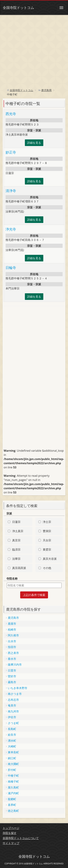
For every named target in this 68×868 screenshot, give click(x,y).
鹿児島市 (13, 618)
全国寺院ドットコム (18, 8)
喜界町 (12, 805)
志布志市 (13, 700)
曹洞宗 (47, 531)
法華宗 (16, 559)
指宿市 (12, 647)
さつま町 (13, 723)
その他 (47, 568)
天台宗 (47, 540)
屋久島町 (13, 787)
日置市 (12, 670)
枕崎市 (12, 630)
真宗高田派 (19, 568)
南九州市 (13, 711)
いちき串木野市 (18, 688)
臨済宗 (16, 549)
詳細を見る (34, 143)
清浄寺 (11, 191)
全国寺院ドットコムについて (21, 838)
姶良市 (12, 735)
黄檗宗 (47, 549)
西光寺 (11, 114)
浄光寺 (11, 229)
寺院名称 (12, 579)
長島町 (12, 729)
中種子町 (13, 776)
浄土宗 (47, 522)
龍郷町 (12, 799)
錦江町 (12, 758)
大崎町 (12, 746)
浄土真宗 (18, 531)
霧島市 (12, 682)
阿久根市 (13, 635)
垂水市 (12, 659)
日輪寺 (11, 268)
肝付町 (12, 770)
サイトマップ (11, 843)
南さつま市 (15, 694)
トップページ (11, 828)
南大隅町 (13, 764)
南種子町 (13, 781)
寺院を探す (10, 833)
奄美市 (12, 705)
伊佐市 (12, 717)
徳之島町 (13, 811)
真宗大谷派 (50, 559)
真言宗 (16, 540)
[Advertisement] (34, 51)
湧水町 (12, 741)
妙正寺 (11, 152)
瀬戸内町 (13, 793)
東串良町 (13, 752)
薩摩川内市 (15, 665)
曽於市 (12, 676)
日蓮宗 (16, 522)
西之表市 (13, 653)
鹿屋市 (12, 624)
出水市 (12, 641)
